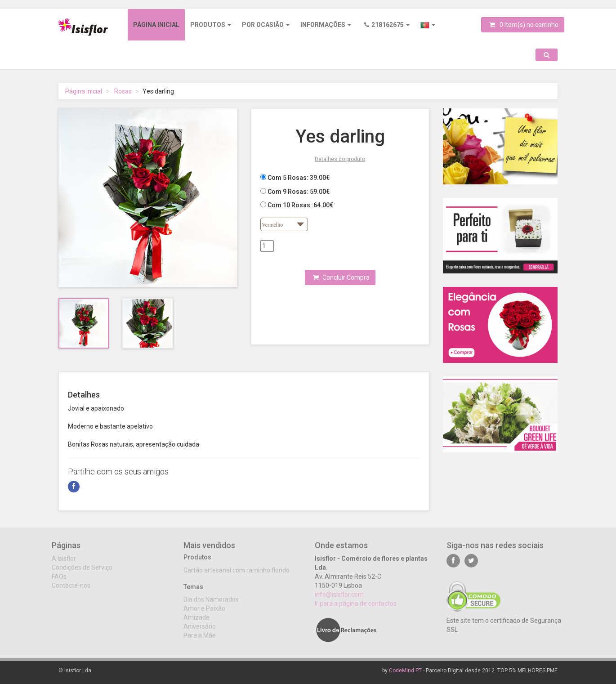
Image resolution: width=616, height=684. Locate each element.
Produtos (211, 25)
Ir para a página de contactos (356, 609)
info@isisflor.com (339, 600)
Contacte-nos (71, 591)
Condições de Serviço (82, 573)
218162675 (387, 25)
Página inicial (156, 25)
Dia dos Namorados (211, 605)
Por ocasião (266, 25)
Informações (326, 25)
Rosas (123, 91)
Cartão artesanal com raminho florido (237, 576)
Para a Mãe (200, 641)
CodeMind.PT (405, 671)
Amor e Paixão (204, 614)
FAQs (59, 582)
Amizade (196, 623)
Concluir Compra (341, 277)
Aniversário (200, 632)
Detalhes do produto (340, 159)
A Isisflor (64, 564)
